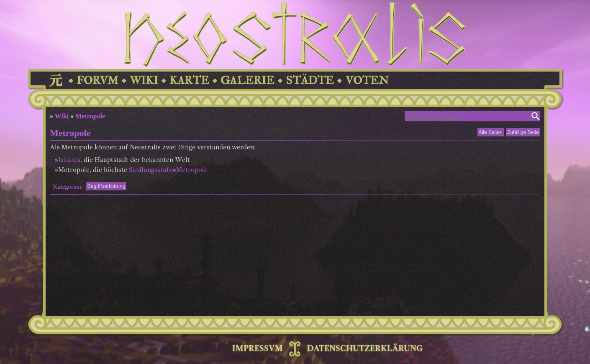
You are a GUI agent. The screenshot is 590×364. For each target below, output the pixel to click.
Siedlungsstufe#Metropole (168, 170)
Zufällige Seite (523, 132)
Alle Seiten (491, 132)
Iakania (69, 160)
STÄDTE (310, 81)
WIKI (144, 81)
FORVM (97, 81)
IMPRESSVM (258, 349)
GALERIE (248, 81)
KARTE (189, 81)
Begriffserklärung (106, 186)
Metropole (90, 116)
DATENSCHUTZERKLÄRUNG (365, 349)
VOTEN (367, 81)
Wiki (62, 116)
